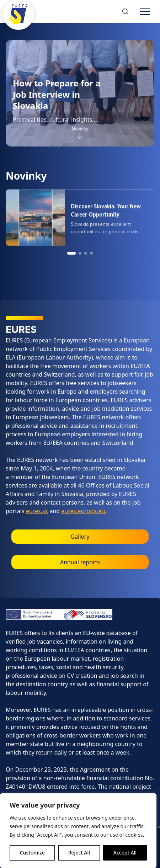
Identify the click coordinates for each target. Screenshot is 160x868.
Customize (32, 853)
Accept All (125, 853)
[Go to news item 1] (71, 253)
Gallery (80, 537)
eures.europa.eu (83, 511)
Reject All (79, 853)
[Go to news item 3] (86, 253)
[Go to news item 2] (80, 253)
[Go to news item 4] (91, 253)
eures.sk (37, 511)
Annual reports (80, 562)
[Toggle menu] (145, 11)
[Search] (125, 11)
